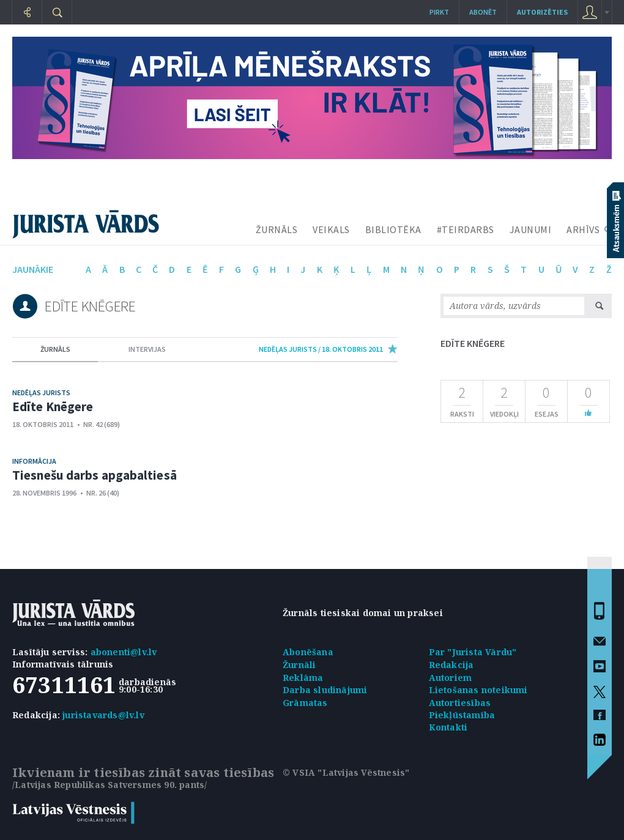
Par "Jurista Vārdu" (473, 652)
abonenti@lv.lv (124, 652)
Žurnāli (299, 665)
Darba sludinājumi (325, 690)
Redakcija (451, 665)
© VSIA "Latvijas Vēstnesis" (346, 772)
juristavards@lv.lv (103, 715)
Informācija (34, 461)
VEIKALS (331, 229)
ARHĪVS (583, 229)
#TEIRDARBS (466, 229)
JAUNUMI (531, 229)
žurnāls (55, 349)
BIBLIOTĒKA (393, 229)
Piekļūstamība (462, 715)
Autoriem (451, 678)
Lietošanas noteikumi (478, 690)
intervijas (147, 349)
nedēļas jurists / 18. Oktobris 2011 (321, 349)
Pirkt (439, 12)
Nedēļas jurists (41, 392)
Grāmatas (305, 703)
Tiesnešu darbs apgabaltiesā (95, 475)
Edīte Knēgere (53, 407)
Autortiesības (460, 703)
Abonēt (483, 12)
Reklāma (303, 678)
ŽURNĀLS (277, 229)
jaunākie (33, 269)
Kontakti (448, 727)
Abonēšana (308, 652)
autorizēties (542, 12)
